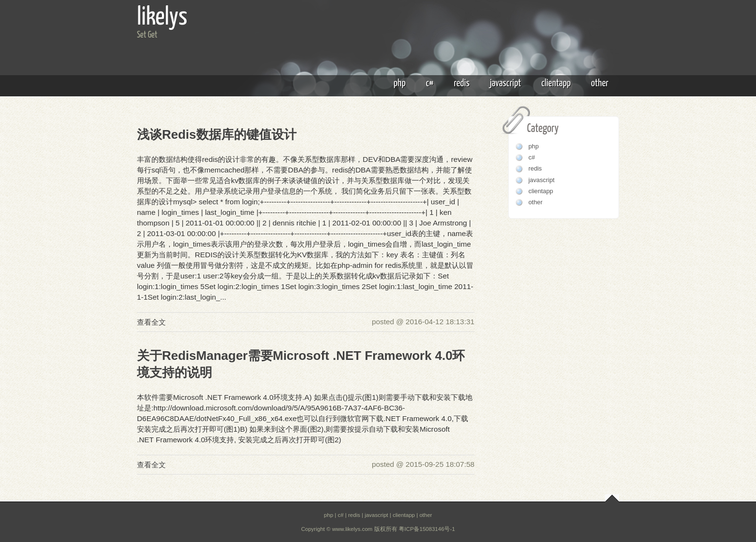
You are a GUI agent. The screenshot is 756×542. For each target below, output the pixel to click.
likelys (162, 18)
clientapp (556, 83)
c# (430, 83)
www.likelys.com (352, 529)
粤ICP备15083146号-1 (427, 529)
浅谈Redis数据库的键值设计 (217, 134)
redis (462, 83)
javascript (506, 83)
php (399, 83)
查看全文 (151, 322)
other (600, 83)
